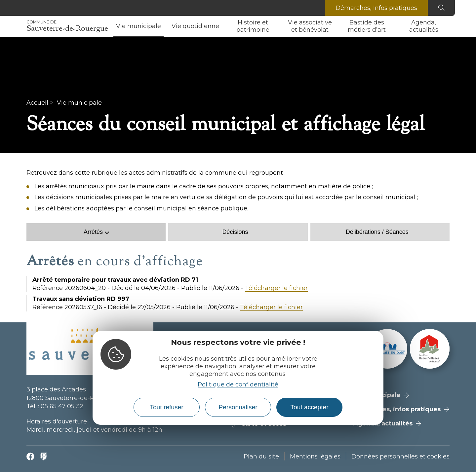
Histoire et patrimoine (253, 26)
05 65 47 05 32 (62, 406)
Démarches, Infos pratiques (376, 8)
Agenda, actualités (424, 26)
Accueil (37, 103)
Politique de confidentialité (238, 384)
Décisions (235, 232)
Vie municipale (139, 26)
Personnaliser (238, 407)
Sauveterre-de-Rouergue (67, 26)
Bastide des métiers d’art (367, 26)
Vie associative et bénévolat (310, 26)
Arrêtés (93, 232)
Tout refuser (166, 407)
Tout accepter (309, 407)
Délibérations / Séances (377, 232)
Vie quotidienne (195, 26)
